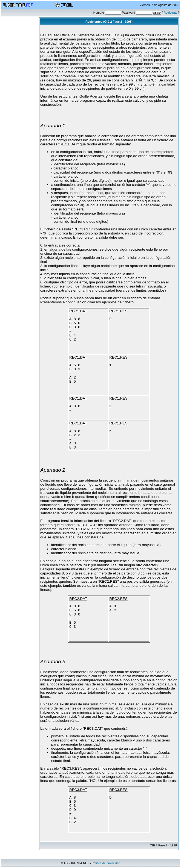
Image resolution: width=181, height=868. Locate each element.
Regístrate (170, 13)
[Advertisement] (21, 99)
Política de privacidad (106, 863)
